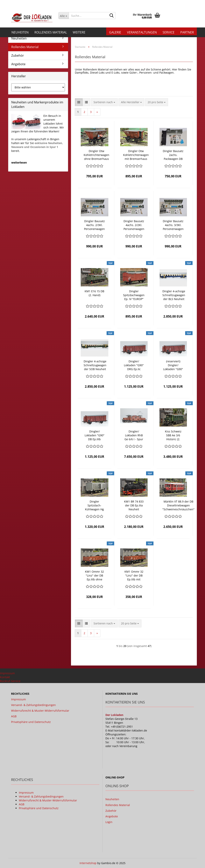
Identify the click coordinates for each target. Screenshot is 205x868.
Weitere (79, 32)
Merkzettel (186, 3)
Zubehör (18, 55)
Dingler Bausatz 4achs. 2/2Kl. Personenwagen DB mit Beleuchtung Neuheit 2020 (134, 225)
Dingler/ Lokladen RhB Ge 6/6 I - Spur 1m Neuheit (134, 435)
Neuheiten (20, 32)
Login (109, 822)
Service (169, 32)
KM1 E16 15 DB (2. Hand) (94, 293)
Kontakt (5, 677)
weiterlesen (19, 162)
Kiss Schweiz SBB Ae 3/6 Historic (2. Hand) (173, 435)
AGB (14, 716)
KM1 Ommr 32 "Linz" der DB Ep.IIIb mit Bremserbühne (134, 576)
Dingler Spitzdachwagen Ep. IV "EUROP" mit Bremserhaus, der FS (134, 295)
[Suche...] (64, 16)
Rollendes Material (51, 32)
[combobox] (104, 102)
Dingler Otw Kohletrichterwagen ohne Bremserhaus (96, 155)
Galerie (115, 32)
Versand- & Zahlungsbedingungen (33, 705)
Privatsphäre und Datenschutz (31, 722)
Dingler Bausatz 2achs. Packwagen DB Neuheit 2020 (173, 155)
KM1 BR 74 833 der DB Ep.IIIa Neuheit (134, 505)
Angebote (18, 64)
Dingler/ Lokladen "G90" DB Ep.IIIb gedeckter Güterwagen (95, 435)
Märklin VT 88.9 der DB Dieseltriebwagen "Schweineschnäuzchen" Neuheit (178, 505)
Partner (187, 32)
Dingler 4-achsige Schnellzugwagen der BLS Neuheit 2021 (174, 295)
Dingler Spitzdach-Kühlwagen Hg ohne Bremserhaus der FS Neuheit (95, 505)
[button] (147, 4)
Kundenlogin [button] (165, 3)
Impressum (7, 673)
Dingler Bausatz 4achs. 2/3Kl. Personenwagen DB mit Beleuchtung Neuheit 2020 (94, 225)
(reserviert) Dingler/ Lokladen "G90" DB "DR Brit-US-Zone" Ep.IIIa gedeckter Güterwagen (173, 365)
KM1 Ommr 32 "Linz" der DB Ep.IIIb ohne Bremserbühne (94, 576)
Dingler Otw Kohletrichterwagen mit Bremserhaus (136, 155)
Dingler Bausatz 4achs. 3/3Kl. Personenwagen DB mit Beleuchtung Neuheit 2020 (173, 225)
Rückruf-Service (10, 681)
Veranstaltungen (142, 32)
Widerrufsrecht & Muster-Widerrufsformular (40, 711)
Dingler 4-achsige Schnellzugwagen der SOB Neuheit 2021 (95, 365)
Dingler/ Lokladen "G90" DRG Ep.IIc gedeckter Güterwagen (134, 365)
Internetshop (88, 863)
